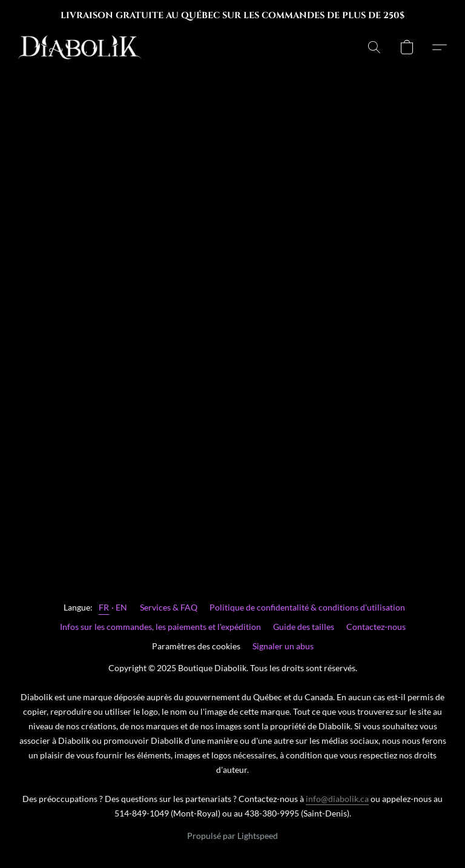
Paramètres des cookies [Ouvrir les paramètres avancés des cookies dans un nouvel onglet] (196, 646)
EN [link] (122, 607)
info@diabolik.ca (337, 799)
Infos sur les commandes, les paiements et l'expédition (160, 627)
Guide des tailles (304, 627)
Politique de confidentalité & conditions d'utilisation (307, 607)
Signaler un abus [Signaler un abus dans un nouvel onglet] (283, 646)
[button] (80, 47)
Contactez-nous (376, 627)
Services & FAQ (169, 607)
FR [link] (104, 607)
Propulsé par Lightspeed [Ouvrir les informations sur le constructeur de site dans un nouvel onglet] (232, 836)
